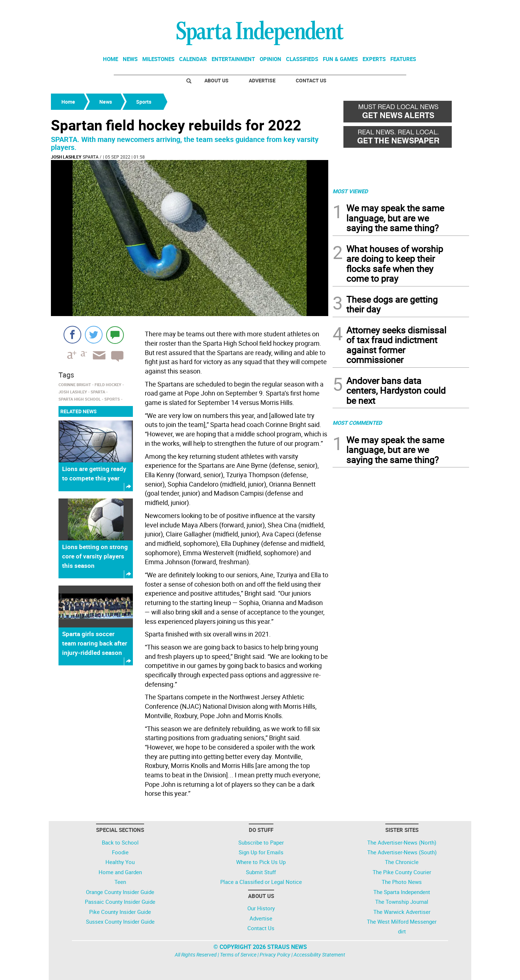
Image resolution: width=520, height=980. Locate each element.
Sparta (91, 157)
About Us (216, 80)
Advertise (262, 80)
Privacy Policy (275, 955)
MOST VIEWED (350, 191)
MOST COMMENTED (357, 423)
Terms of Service (238, 955)
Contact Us (311, 80)
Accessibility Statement (319, 955)
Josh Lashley (66, 157)
